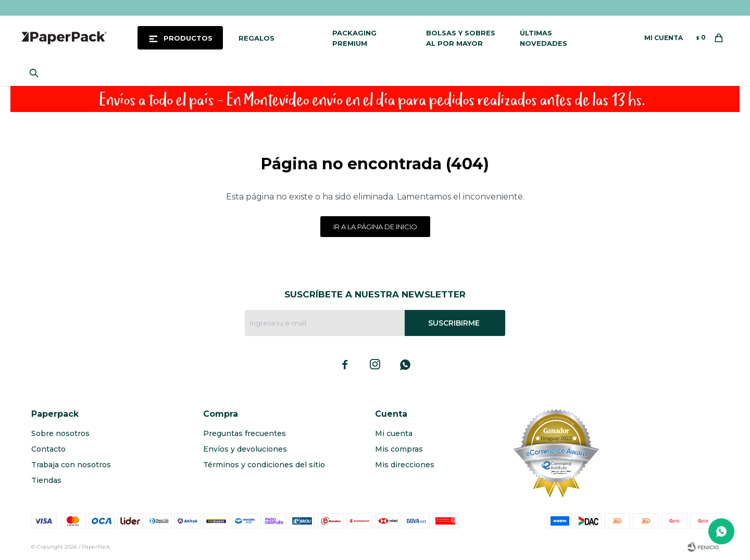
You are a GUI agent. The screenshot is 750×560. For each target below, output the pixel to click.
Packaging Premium (354, 38)
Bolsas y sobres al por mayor (461, 38)
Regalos (257, 38)
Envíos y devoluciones (245, 449)
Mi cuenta (394, 433)
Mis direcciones (405, 465)
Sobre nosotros (60, 433)
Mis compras (399, 449)
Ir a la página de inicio (375, 227)
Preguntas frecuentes (245, 433)
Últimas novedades (543, 38)
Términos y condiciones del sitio (264, 465)
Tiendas (46, 480)
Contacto (48, 449)
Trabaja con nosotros (71, 465)
